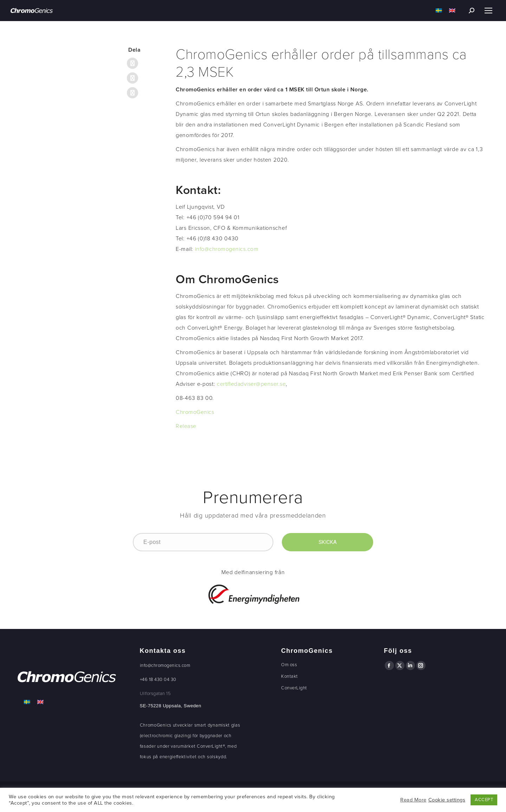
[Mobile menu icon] (488, 11)
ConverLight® (211, 746)
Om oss (289, 665)
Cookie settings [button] (447, 800)
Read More (413, 800)
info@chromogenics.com (227, 249)
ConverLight (294, 688)
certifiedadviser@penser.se (251, 384)
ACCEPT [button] (484, 800)
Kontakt (290, 676)
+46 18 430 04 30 (158, 680)
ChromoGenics (195, 412)
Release (186, 426)
